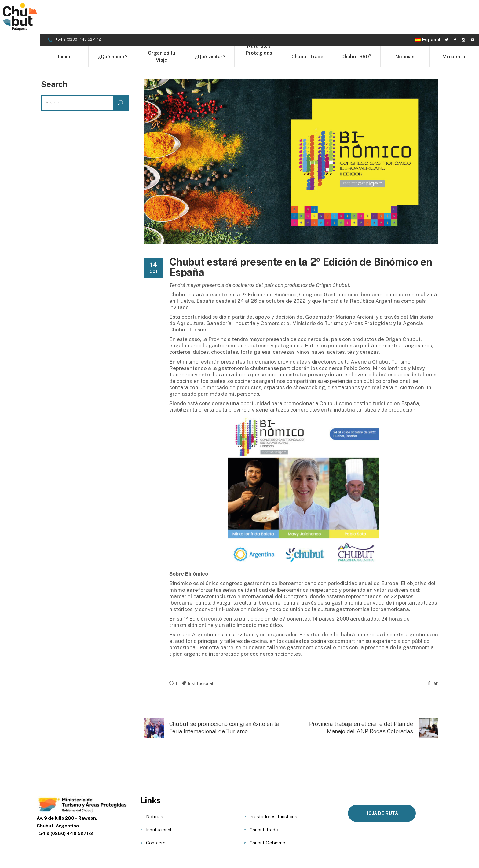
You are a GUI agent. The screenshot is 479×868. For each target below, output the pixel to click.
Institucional (201, 650)
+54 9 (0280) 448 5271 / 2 (78, 6)
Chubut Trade (264, 796)
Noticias (155, 783)
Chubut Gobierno (267, 809)
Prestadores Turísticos (273, 783)
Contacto (156, 809)
